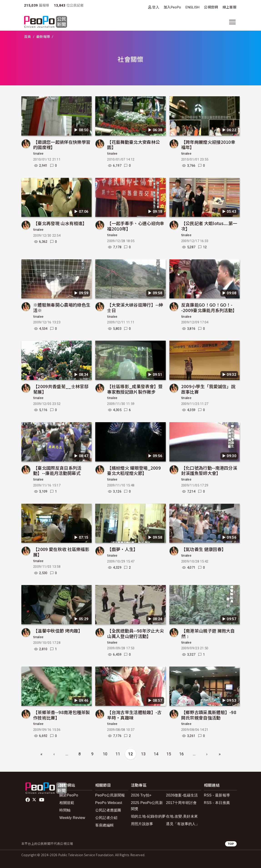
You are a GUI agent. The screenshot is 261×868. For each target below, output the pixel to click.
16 (182, 754)
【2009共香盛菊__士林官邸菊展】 (61, 389)
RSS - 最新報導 (217, 795)
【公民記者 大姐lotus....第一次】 (209, 226)
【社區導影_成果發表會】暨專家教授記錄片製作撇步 (135, 389)
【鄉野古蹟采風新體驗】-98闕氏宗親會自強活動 (209, 715)
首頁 (28, 37)
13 (143, 754)
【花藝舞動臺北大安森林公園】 (133, 145)
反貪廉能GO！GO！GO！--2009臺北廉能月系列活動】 (209, 307)
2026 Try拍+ (141, 795)
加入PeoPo (172, 7)
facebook (28, 800)
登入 (156, 7)
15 (169, 754)
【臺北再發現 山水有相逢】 (60, 223)
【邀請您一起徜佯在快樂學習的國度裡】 (62, 145)
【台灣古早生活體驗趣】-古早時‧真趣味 (134, 715)
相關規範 (67, 803)
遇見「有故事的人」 (183, 824)
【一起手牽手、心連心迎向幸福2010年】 (136, 226)
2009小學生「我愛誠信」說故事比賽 (208, 389)
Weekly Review (72, 818)
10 (105, 754)
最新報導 (43, 37)
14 (156, 754)
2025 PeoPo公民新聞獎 (147, 806)
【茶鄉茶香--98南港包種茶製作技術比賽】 (62, 715)
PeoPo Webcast (109, 803)
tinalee (38, 154)
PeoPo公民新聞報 (110, 795)
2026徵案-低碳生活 (182, 795)
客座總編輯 (105, 825)
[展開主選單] (232, 22)
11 (118, 754)
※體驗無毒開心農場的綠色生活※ (62, 307)
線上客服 (230, 7)
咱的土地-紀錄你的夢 (148, 816)
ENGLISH (192, 7)
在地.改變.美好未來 (182, 816)
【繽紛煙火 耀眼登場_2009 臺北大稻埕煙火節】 (134, 470)
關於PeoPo (69, 795)
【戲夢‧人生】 (122, 549)
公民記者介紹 (106, 818)
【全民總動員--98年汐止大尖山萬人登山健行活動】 (136, 633)
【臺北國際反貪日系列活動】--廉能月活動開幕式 (57, 470)
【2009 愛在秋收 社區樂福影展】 (61, 552)
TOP (231, 844)
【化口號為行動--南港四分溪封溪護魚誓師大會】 (209, 470)
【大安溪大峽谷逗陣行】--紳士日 (135, 307)
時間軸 (65, 810)
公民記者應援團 (108, 810)
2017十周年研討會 (181, 803)
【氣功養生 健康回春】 (204, 549)
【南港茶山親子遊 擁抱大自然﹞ (208, 633)
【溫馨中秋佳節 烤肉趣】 (58, 631)
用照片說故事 (142, 824)
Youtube (42, 800)
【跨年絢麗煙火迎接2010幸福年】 (208, 145)
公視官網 (211, 7)
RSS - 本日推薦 (217, 803)
